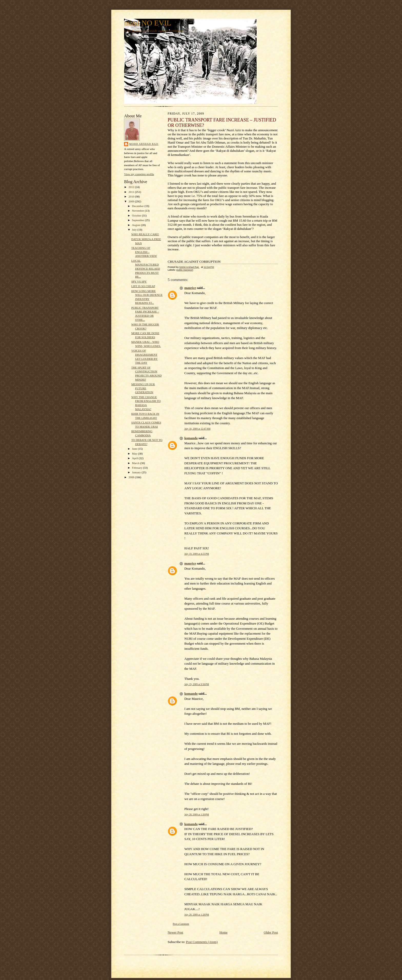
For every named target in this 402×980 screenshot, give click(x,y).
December (138, 206)
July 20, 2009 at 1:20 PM (197, 814)
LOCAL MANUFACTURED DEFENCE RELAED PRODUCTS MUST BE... (146, 269)
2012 (132, 187)
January (137, 472)
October (137, 215)
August (137, 225)
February (138, 468)
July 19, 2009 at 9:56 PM (197, 684)
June (135, 449)
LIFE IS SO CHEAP (143, 286)
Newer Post (175, 932)
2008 (132, 477)
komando (191, 438)
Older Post (271, 932)
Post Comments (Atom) (202, 942)
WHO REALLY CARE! (145, 234)
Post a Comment (181, 924)
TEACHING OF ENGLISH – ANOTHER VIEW (144, 252)
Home (224, 932)
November (138, 211)
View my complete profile (139, 174)
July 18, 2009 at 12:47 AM (197, 429)
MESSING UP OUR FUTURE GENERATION (143, 388)
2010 (132, 196)
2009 (132, 201)
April (135, 458)
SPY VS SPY (139, 281)
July (135, 230)
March (136, 463)
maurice (190, 288)
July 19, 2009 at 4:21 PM (197, 554)
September (139, 220)
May (135, 454)
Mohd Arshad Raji (144, 144)
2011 (132, 192)
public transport (185, 270)
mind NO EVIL (148, 23)
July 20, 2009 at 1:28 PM (197, 915)
